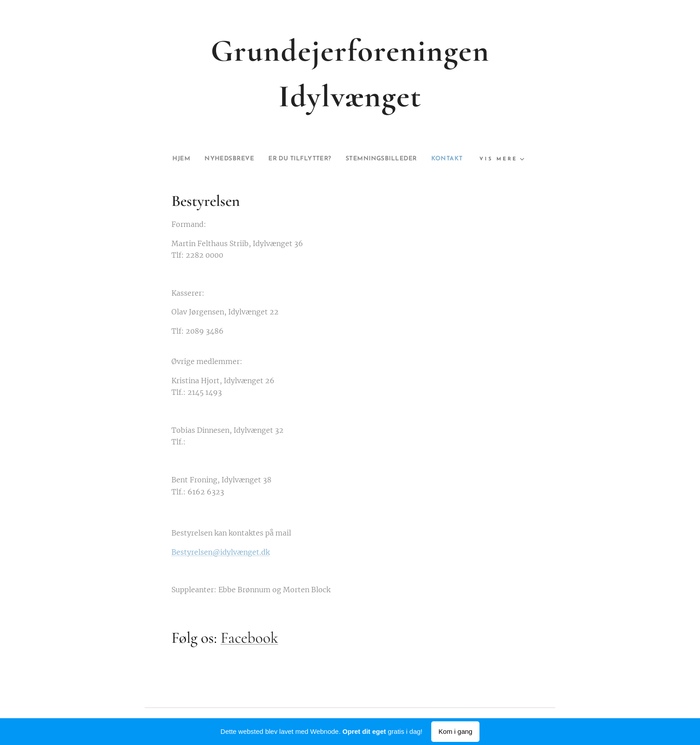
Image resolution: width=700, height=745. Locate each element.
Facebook (249, 638)
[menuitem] (166, 159)
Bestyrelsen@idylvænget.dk (221, 552)
